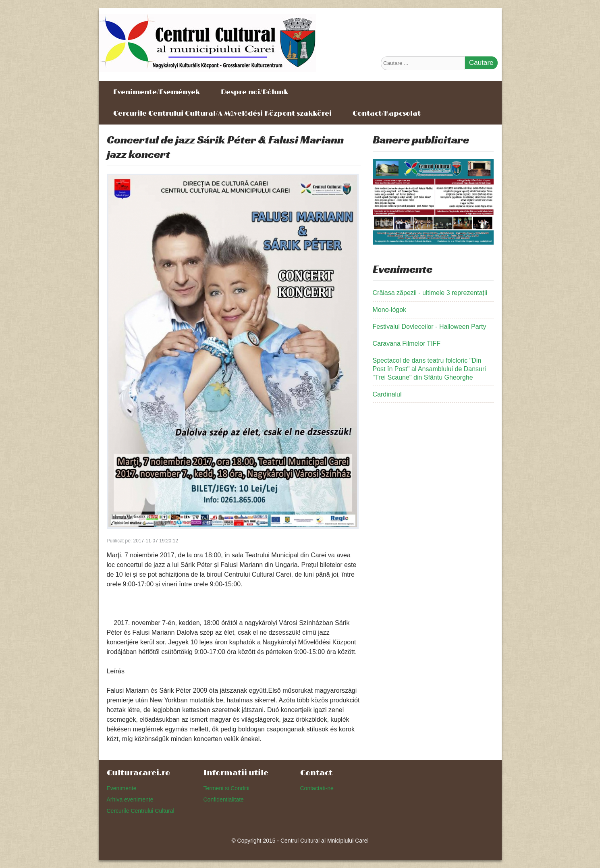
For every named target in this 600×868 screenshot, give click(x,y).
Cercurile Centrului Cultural (141, 811)
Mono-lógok (390, 310)
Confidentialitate (224, 799)
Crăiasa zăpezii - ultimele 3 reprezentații (430, 293)
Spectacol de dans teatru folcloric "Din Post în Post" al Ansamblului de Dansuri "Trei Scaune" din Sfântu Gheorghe (429, 369)
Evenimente (122, 788)
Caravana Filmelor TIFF (407, 344)
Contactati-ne (317, 788)
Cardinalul (387, 394)
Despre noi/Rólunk (254, 92)
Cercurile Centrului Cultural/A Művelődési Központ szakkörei (222, 113)
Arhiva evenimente (130, 799)
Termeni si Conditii (226, 788)
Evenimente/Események (157, 92)
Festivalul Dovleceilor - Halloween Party (430, 327)
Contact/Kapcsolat (387, 113)
